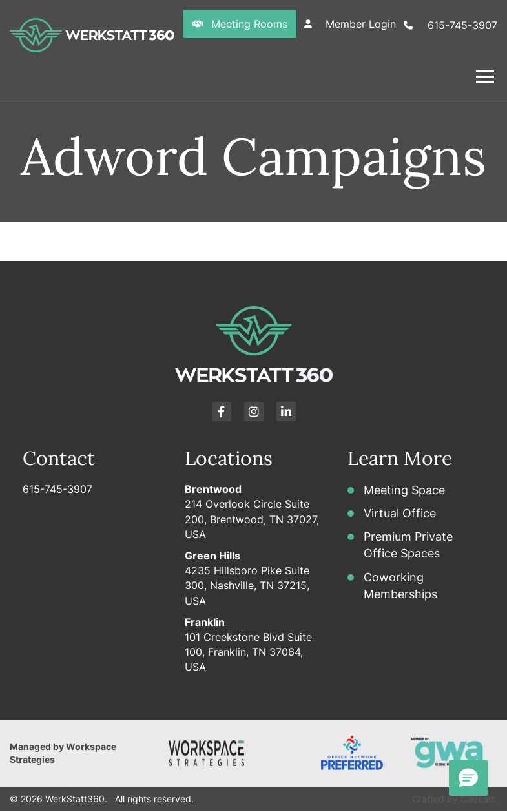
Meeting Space (404, 490)
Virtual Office (400, 513)
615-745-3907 (57, 489)
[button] (253, 77)
